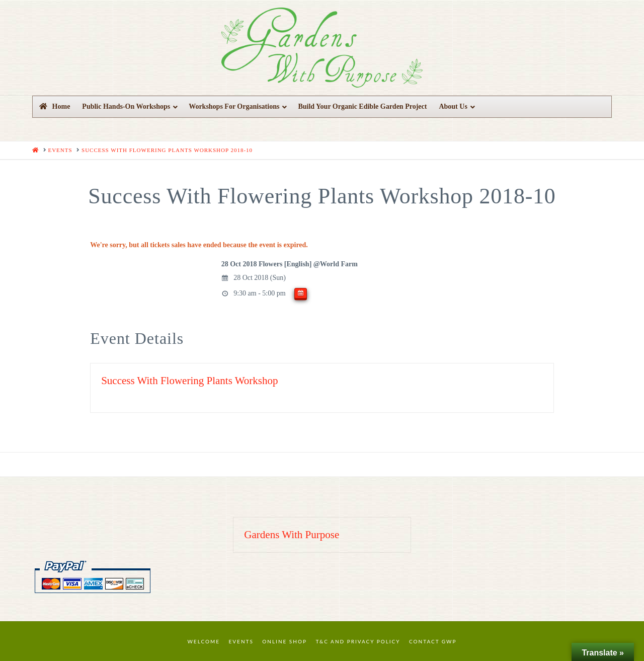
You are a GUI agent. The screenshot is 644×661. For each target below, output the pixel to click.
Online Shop (285, 641)
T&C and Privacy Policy (358, 641)
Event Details (137, 338)
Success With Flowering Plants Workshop (189, 381)
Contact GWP (433, 641)
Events (241, 641)
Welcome (204, 641)
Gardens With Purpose (292, 535)
